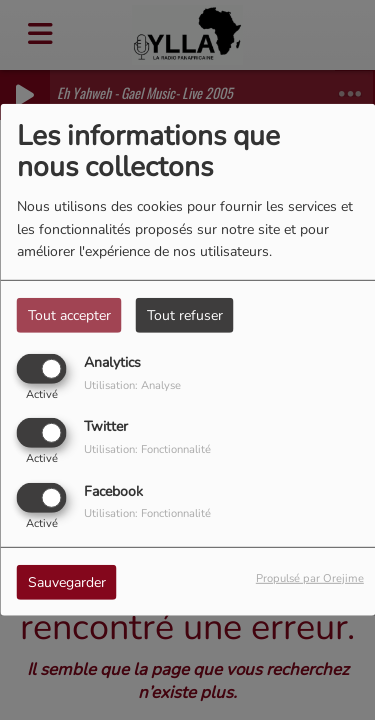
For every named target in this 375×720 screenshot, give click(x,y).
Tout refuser (185, 315)
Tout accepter (69, 315)
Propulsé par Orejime (310, 577)
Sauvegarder (67, 581)
